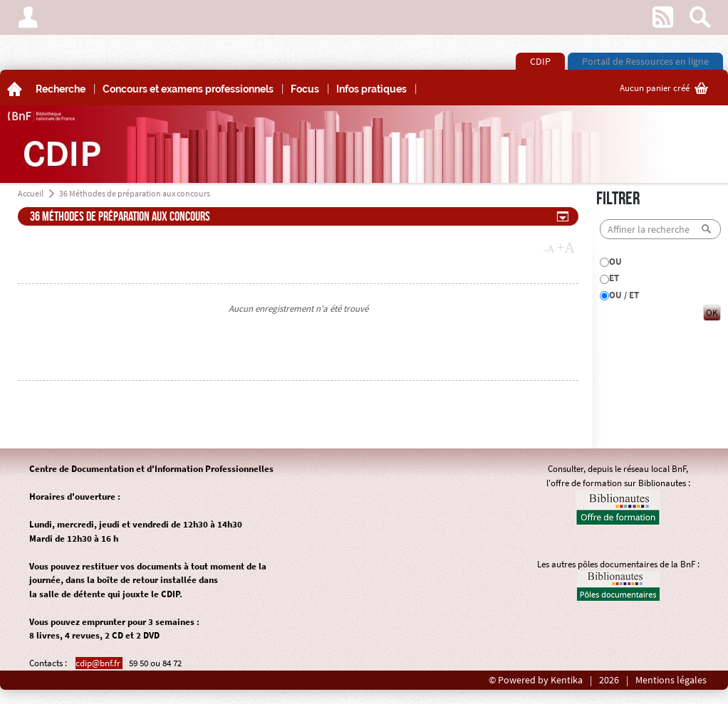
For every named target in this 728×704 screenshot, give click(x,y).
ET (614, 278)
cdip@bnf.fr (99, 663)
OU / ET (624, 295)
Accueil (31, 193)
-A (549, 249)
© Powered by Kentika (536, 680)
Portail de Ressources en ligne (645, 61)
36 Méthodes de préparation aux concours (135, 193)
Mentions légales (671, 680)
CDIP (540, 61)
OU (615, 262)
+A (566, 248)
